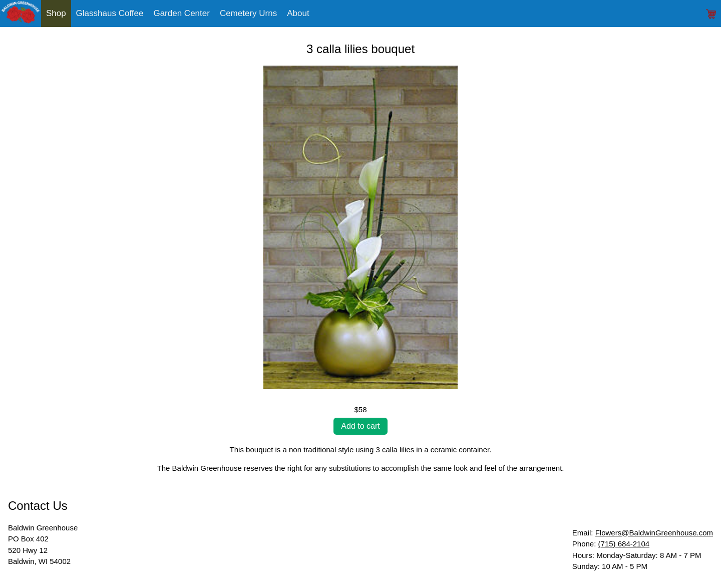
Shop (56, 13)
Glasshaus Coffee (110, 13)
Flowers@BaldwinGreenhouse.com (654, 533)
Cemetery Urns (248, 13)
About (298, 13)
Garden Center (181, 13)
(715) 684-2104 (624, 544)
